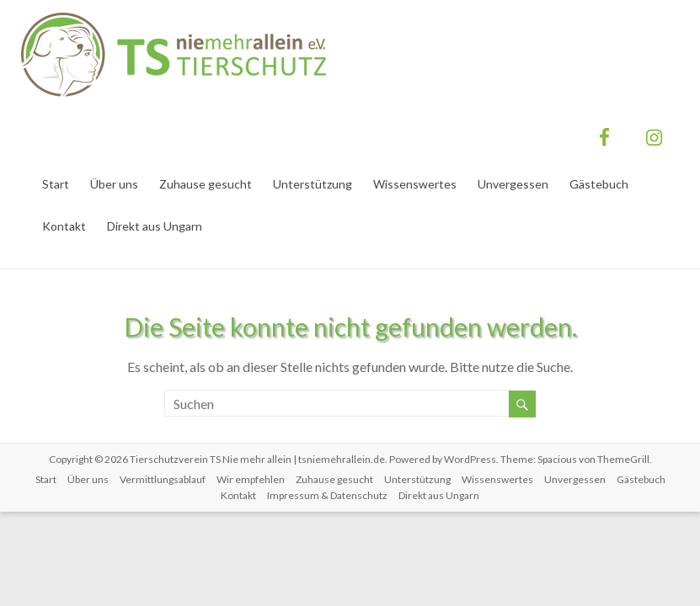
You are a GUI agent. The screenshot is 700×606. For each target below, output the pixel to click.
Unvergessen (513, 184)
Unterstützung (313, 184)
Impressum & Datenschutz (327, 495)
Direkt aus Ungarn (155, 226)
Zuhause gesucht (206, 184)
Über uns (114, 184)
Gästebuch (599, 184)
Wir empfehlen (251, 479)
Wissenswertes (415, 184)
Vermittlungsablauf (163, 479)
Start (56, 184)
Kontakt (64, 226)
